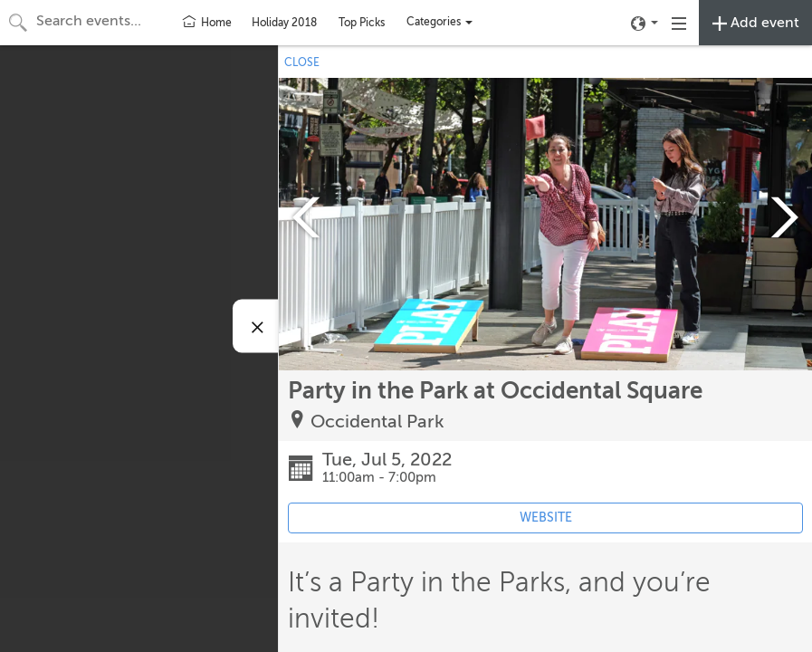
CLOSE (302, 62)
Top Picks (362, 23)
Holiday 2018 (284, 23)
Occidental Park (377, 422)
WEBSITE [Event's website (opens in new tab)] (546, 518)
